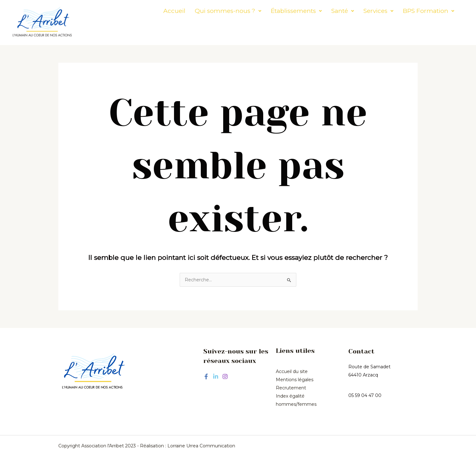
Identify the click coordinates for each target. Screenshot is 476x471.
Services (361, 11)
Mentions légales (295, 380)
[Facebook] (206, 376)
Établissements (279, 11)
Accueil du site (292, 371)
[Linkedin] (216, 376)
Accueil (157, 11)
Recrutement (291, 388)
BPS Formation (411, 11)
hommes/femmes (296, 404)
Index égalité (290, 396)
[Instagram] (225, 376)
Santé (325, 11)
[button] (210, 11)
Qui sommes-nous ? (210, 11)
